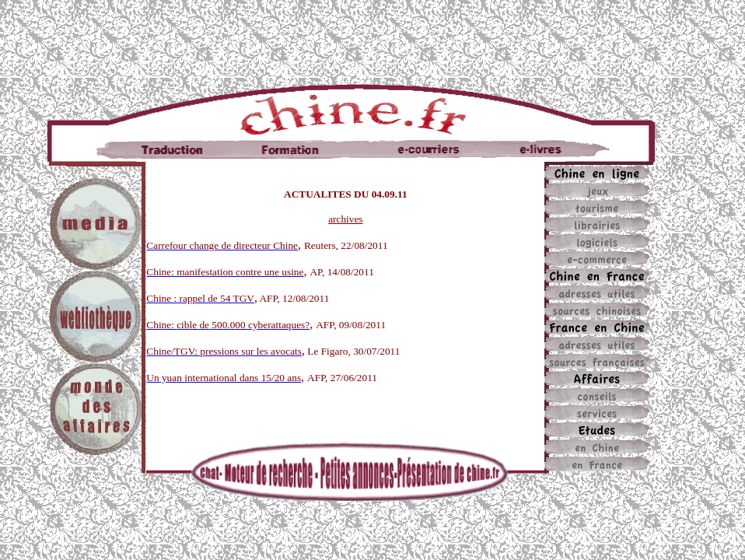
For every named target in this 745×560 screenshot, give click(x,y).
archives (345, 219)
